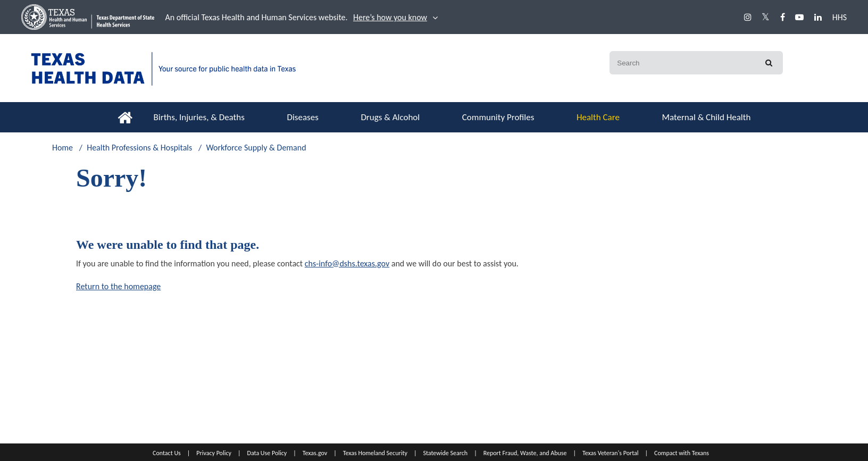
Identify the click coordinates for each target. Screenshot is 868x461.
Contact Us (167, 453)
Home (62, 148)
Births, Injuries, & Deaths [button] (199, 117)
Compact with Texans (682, 453)
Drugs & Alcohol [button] (390, 117)
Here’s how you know (390, 17)
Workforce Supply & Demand (256, 148)
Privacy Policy (214, 453)
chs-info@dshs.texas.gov (347, 263)
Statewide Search (445, 453)
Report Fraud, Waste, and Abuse (525, 453)
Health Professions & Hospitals (139, 148)
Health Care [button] (598, 117)
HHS (840, 17)
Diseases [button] (302, 117)
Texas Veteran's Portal (611, 453)
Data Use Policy (267, 453)
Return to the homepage (118, 286)
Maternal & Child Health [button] (706, 117)
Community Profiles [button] (498, 117)
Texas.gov (315, 453)
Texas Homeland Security (375, 453)
